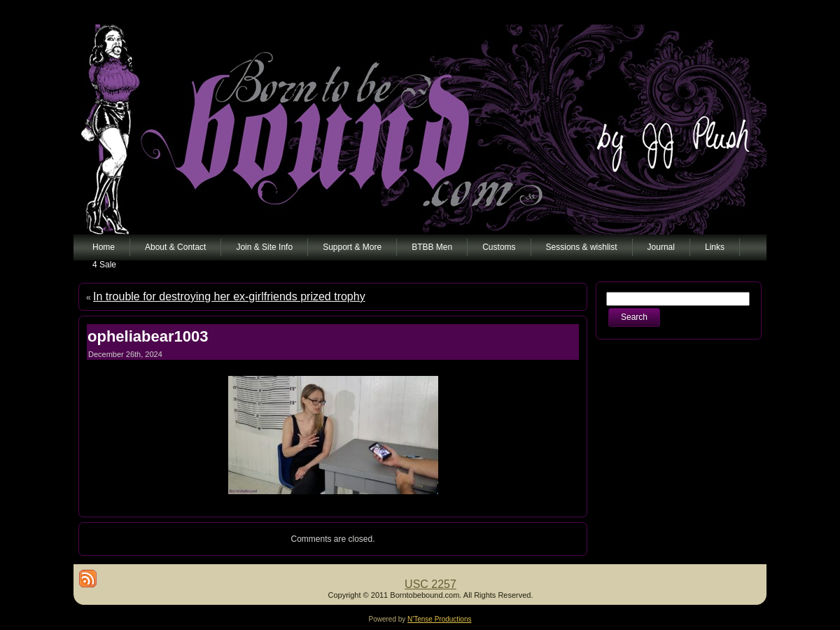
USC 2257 (430, 584)
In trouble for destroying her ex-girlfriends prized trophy (229, 296)
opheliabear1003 (148, 336)
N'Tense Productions (439, 619)
